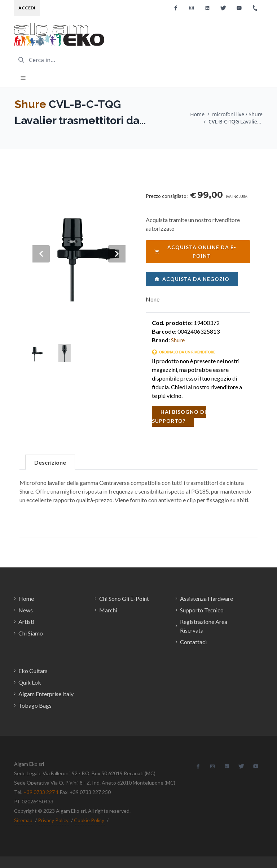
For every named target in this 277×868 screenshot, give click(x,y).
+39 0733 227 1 (41, 792)
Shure (30, 104)
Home (197, 114)
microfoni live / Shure (237, 114)
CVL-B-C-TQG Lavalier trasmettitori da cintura (236, 121)
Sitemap (23, 820)
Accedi (27, 8)
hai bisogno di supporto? (179, 416)
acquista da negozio (192, 279)
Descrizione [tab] (50, 462)
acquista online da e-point (195, 251)
